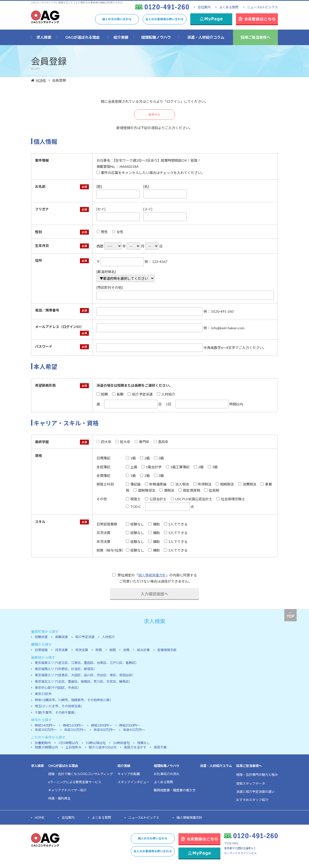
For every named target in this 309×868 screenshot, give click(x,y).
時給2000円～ (130, 725)
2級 (145, 458)
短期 (102, 394)
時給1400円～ (45, 725)
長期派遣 (61, 637)
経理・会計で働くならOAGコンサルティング (81, 774)
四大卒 (104, 442)
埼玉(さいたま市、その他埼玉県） (59, 706)
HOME (42, 80)
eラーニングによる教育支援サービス (75, 782)
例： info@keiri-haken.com (170, 328)
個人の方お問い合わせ (117, 19)
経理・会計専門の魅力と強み (257, 775)
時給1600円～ (73, 725)
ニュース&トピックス (262, 7)
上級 (132, 467)
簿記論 (133, 484)
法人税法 (180, 484)
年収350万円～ (75, 730)
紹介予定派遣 (140, 394)
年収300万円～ (46, 730)
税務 (113, 650)
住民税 (212, 490)
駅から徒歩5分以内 (103, 747)
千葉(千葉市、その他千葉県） (56, 712)
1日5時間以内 (68, 743)
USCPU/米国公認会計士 (192, 499)
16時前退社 (121, 743)
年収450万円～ (134, 730)
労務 (126, 650)
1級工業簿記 (178, 467)
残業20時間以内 (46, 747)
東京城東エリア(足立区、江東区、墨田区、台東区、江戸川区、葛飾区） (87, 663)
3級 (159, 458)
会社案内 (204, 7)
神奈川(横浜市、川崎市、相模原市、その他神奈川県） (74, 700)
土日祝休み (73, 747)
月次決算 (61, 650)
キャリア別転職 (129, 774)
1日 (169, 404)
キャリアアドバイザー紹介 (67, 790)
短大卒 (123, 442)
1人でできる (176, 524)
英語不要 (160, 747)
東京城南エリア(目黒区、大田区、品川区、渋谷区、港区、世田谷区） (85, 675)
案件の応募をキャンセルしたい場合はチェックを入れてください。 (151, 173)
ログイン (154, 114)
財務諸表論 (156, 484)
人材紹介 (166, 394)
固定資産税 (189, 490)
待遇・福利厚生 (59, 798)
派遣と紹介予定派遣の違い (255, 792)
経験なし (135, 524)
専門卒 (142, 442)
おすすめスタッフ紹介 (252, 800)
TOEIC (134, 507)
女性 (118, 232)
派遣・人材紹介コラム (216, 766)
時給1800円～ (101, 725)
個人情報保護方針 (152, 575)
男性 (102, 232)
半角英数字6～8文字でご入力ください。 (181, 348)
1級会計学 (152, 467)
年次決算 (82, 650)
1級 (131, 458)
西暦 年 (111, 246)
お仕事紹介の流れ (167, 774)
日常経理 (41, 650)
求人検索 (38, 766)
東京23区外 (43, 694)
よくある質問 (229, 7)
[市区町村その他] (185, 292)
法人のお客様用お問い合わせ (165, 19)
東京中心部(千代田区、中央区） (58, 688)
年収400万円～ (105, 730)
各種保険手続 (167, 650)
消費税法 (247, 484)
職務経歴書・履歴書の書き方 (175, 790)
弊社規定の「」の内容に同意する (155, 575)
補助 (154, 524)
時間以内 (209, 404)
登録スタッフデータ (251, 783)
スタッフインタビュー (134, 782)
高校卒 (161, 442)
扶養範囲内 (43, 743)
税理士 (133, 499)
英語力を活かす (135, 747)
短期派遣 (41, 637)
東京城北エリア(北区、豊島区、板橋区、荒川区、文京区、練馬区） (83, 681)
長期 (118, 394)
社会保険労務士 (231, 499)
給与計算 (143, 650)
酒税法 (167, 490)
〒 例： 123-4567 (132, 262)
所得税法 (202, 484)
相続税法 (225, 484)
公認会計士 (156, 499)
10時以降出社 (96, 743)
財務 (99, 650)
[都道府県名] (126, 276)
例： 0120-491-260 (165, 311)
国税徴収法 (144, 490)
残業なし (144, 743)
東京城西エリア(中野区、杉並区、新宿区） (66, 669)
